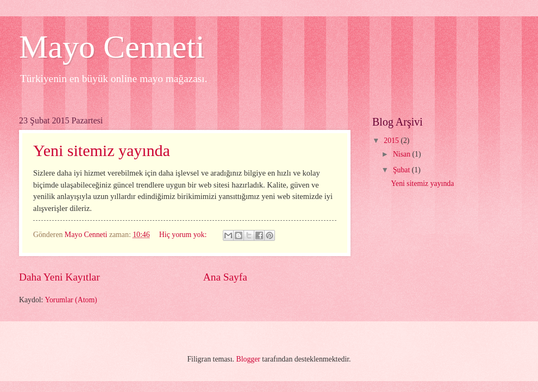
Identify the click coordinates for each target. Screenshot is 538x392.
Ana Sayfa (225, 277)
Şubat (402, 170)
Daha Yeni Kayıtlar (60, 277)
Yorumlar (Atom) (71, 300)
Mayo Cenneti (112, 47)
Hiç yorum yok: (184, 235)
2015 (392, 141)
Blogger (248, 359)
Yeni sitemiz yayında (102, 150)
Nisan (403, 154)
